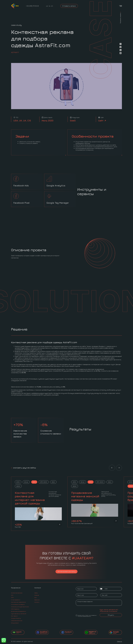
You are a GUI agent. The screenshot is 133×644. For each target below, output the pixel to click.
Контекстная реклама (17, 593)
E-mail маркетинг (16, 600)
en (52, 6)
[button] (112, 468)
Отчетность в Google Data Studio (20, 607)
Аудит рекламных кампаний (19, 614)
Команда (37, 595)
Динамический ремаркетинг (19, 611)
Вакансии (37, 600)
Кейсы (36, 593)
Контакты (37, 602)
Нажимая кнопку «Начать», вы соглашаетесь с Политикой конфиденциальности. (86, 616)
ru (50, 6)
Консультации (15, 623)
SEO (12, 595)
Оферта (119, 641)
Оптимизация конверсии (18, 604)
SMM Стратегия (15, 609)
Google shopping (16, 618)
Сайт (102, 120)
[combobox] (102, 589)
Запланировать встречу (66, 572)
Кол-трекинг (14, 616)
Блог (36, 598)
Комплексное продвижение (18, 602)
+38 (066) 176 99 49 (32, 6)
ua (47, 6)
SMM (12, 598)
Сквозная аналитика (17, 621)
